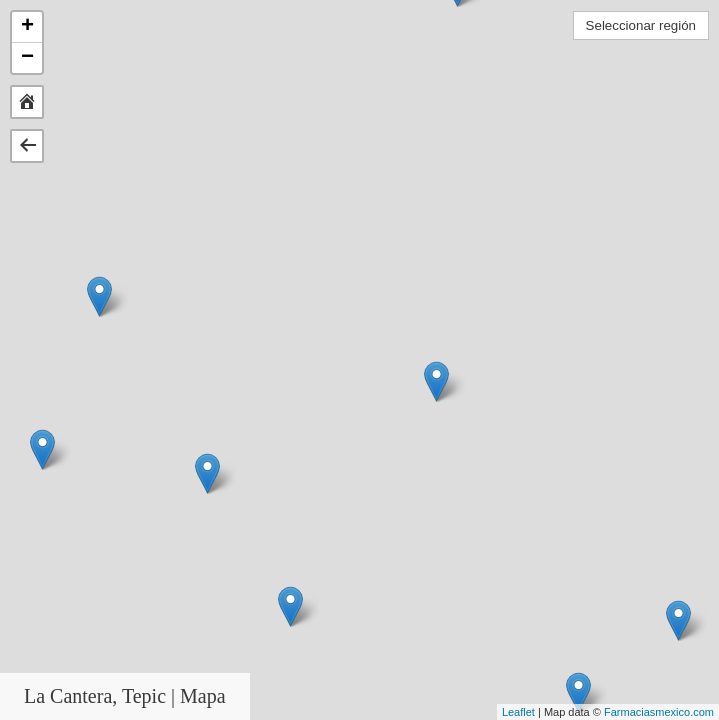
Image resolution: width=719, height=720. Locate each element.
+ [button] (27, 27)
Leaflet (518, 712)
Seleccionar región (641, 25)
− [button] (27, 58)
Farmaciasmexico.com (659, 712)
